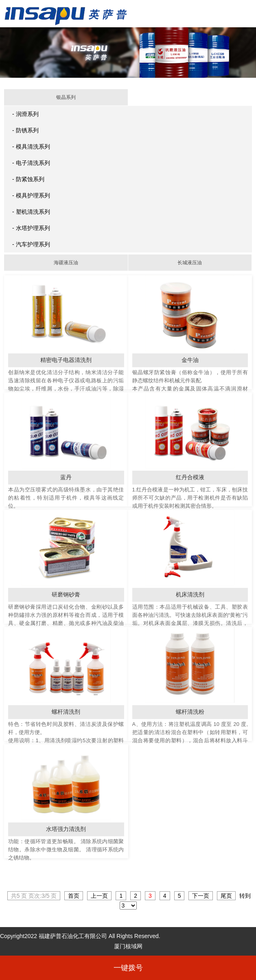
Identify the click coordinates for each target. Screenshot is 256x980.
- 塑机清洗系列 (31, 212)
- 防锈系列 (25, 130)
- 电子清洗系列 (31, 163)
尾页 (226, 896)
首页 (74, 896)
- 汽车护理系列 (31, 244)
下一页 (201, 896)
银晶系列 (66, 97)
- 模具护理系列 (31, 195)
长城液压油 (190, 263)
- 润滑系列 (25, 114)
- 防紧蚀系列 (28, 179)
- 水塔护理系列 (31, 228)
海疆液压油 (66, 263)
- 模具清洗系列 (31, 147)
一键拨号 (128, 968)
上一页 (99, 896)
